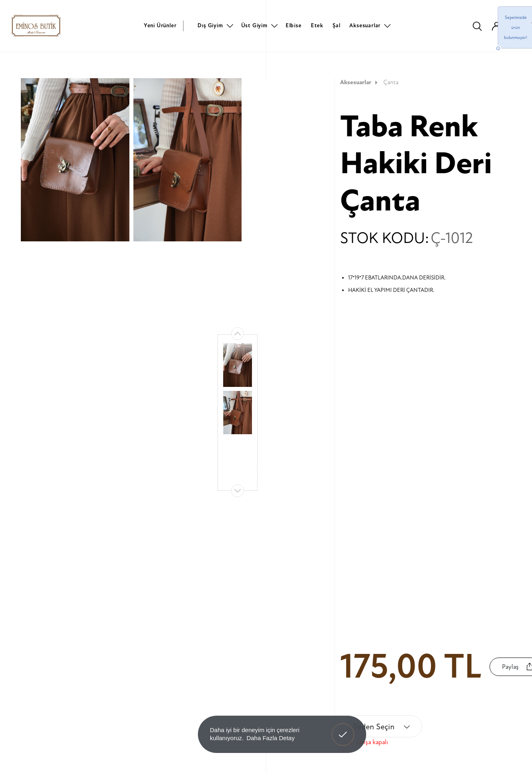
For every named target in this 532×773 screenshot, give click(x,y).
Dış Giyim (210, 25)
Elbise (294, 25)
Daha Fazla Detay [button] (270, 738)
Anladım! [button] (343, 728)
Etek (317, 25)
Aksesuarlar (365, 25)
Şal (336, 25)
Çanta (391, 82)
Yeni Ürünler (160, 25)
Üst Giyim (254, 25)
